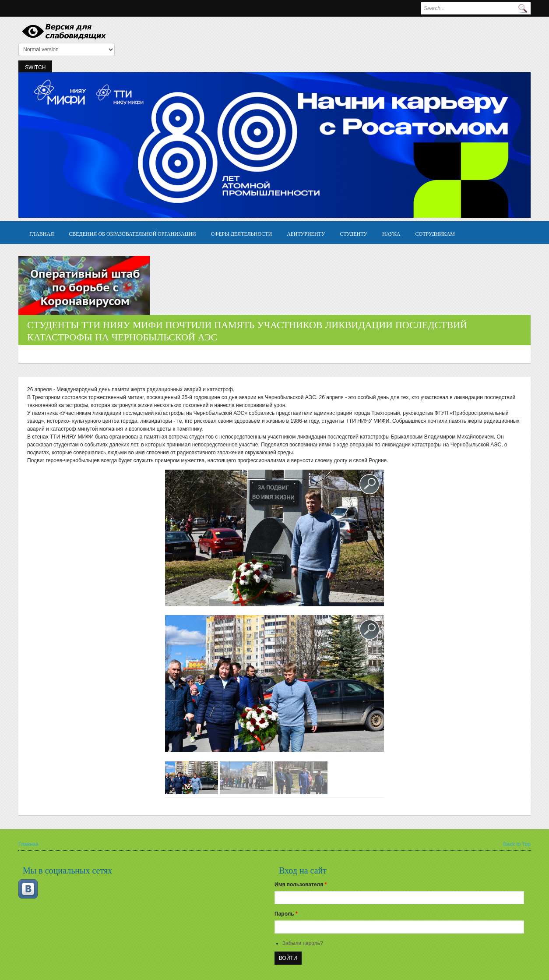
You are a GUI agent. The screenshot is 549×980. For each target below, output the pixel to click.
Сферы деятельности (241, 233)
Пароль (286, 914)
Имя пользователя (301, 884)
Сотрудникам (435, 233)
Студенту (354, 233)
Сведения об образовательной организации (132, 233)
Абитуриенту (306, 233)
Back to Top (517, 844)
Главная (42, 233)
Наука (391, 233)
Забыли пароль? (303, 943)
